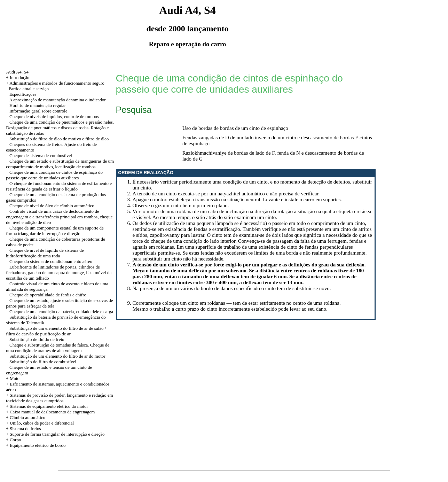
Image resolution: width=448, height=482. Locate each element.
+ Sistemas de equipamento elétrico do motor (47, 406)
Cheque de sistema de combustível (41, 156)
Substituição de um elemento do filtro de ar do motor (57, 356)
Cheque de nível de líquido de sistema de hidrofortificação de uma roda (45, 253)
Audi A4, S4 (17, 72)
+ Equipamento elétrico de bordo (36, 445)
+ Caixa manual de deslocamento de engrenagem (50, 412)
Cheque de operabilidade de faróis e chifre (48, 295)
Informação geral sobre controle (38, 111)
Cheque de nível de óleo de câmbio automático (52, 206)
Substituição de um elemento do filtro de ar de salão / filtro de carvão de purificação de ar (56, 331)
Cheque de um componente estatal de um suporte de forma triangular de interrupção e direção (55, 231)
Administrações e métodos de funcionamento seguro (57, 83)
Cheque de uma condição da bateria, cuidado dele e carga (61, 312)
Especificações (23, 94)
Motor (15, 378)
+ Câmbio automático (26, 417)
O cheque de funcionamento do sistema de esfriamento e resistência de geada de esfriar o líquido (59, 186)
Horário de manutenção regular (38, 105)
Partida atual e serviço (29, 89)
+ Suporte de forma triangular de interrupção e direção (55, 434)
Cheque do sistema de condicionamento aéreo (51, 261)
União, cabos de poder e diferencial (42, 423)
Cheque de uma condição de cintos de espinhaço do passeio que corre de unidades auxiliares (54, 175)
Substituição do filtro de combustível (43, 362)
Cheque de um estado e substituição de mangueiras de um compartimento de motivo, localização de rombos (60, 164)
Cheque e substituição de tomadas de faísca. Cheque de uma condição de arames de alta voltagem (58, 348)
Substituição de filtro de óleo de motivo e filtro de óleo (59, 139)
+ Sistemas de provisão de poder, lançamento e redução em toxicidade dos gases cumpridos (59, 398)
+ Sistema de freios (23, 429)
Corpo (15, 440)
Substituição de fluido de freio (37, 339)
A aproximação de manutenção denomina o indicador (57, 100)
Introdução (19, 77)
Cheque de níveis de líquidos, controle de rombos (54, 116)
